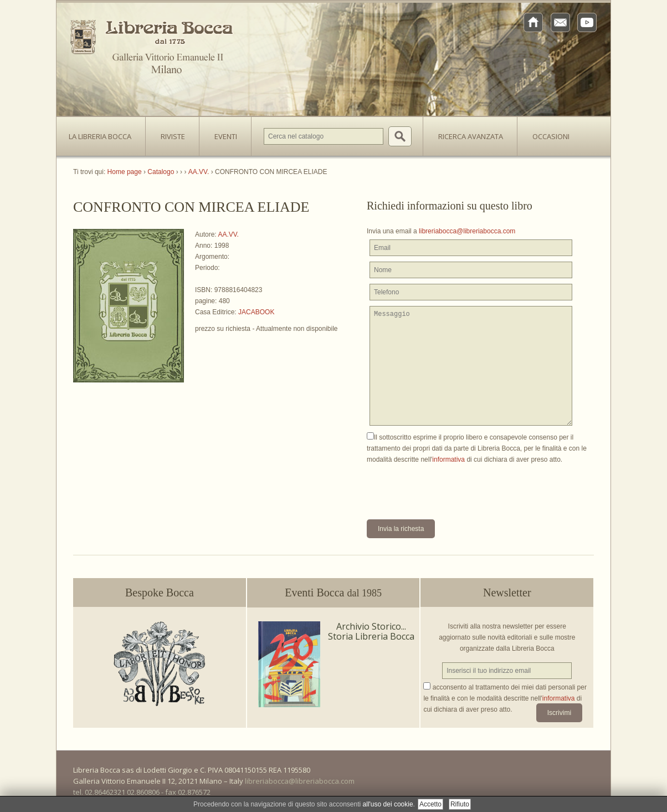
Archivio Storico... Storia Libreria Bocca (371, 631)
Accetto (430, 804)
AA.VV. (228, 234)
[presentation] (451, 487)
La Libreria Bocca (104, 133)
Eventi (226, 136)
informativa (448, 459)
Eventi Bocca (333, 593)
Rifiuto (460, 804)
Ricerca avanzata (471, 136)
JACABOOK (256, 312)
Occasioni (551, 136)
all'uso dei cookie (388, 804)
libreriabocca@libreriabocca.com (467, 231)
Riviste (170, 133)
